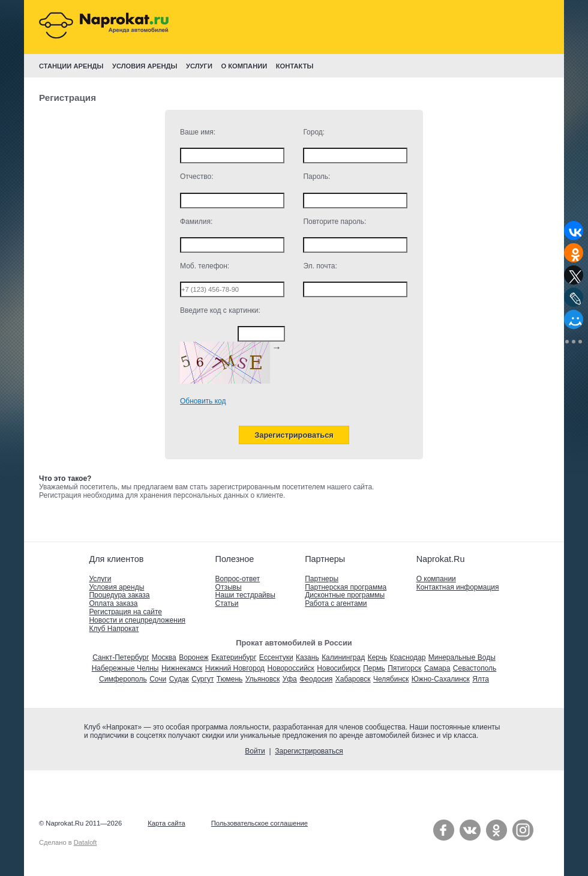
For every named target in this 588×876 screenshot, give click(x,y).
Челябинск (391, 679)
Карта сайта (166, 823)
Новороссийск (291, 668)
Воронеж (193, 657)
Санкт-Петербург (121, 657)
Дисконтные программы (345, 595)
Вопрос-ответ (238, 579)
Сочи (158, 679)
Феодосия (316, 679)
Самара (437, 668)
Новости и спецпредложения (137, 620)
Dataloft (85, 842)
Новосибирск (338, 668)
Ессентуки (276, 657)
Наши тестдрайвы (245, 595)
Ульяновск (262, 679)
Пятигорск (404, 668)
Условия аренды (116, 587)
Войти (255, 751)
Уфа (290, 679)
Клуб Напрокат (114, 629)
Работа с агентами (336, 603)
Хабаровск (353, 679)
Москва (164, 657)
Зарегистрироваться (309, 751)
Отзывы (229, 587)
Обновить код (203, 401)
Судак (179, 679)
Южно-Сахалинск (441, 679)
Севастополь (475, 668)
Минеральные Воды (462, 657)
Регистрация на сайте (125, 612)
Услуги (100, 579)
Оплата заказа (113, 603)
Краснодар (408, 657)
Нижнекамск (182, 668)
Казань (307, 657)
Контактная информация (458, 587)
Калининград (343, 657)
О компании (436, 579)
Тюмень (229, 679)
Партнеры (322, 579)
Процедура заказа (119, 595)
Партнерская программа (346, 587)
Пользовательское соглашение (259, 823)
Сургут (202, 679)
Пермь (374, 668)
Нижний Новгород (235, 668)
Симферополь (123, 679)
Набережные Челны (125, 668)
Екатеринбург (234, 657)
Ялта (481, 679)
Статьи (227, 603)
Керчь (378, 657)
